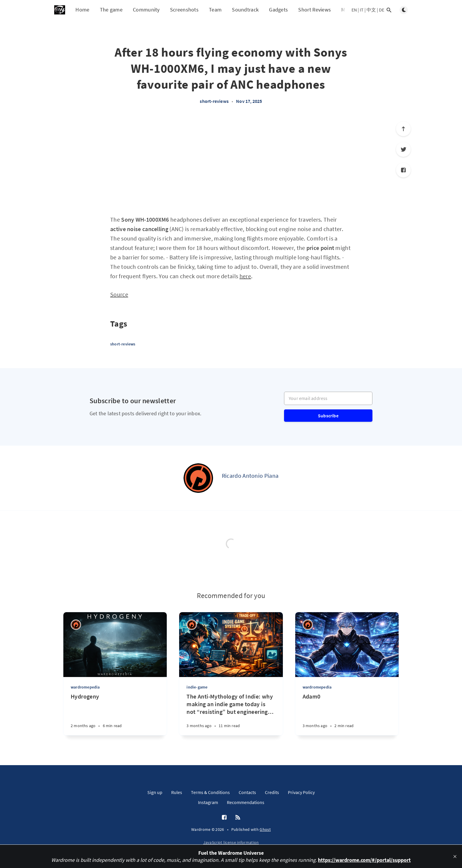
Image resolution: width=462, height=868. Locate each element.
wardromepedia (85, 687)
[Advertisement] (231, 163)
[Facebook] (403, 170)
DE (382, 10)
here (245, 276)
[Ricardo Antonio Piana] (198, 478)
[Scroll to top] (403, 129)
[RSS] (238, 818)
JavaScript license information (231, 842)
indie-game (197, 687)
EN (354, 10)
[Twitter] (403, 149)
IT (362, 10)
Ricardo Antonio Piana (250, 476)
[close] (455, 857)
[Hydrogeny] (115, 714)
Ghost (265, 829)
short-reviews (214, 101)
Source (119, 294)
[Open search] (389, 10)
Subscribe (328, 416)
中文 (371, 10)
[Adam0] (347, 714)
